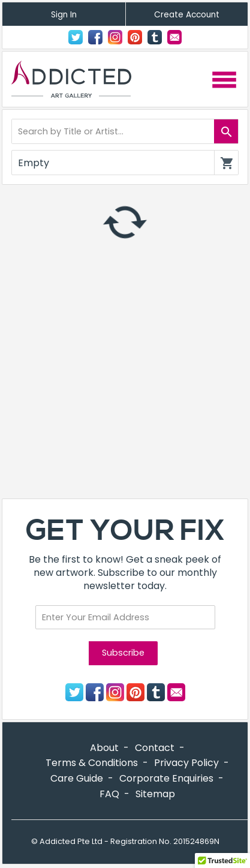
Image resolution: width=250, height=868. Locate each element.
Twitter (76, 37)
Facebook (95, 37)
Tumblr (155, 37)
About (104, 748)
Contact (174, 37)
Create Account (187, 15)
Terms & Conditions (92, 763)
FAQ (109, 794)
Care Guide (77, 778)
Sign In (64, 15)
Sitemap (155, 794)
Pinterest (135, 37)
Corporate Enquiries (166, 778)
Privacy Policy (186, 763)
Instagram (115, 37)
